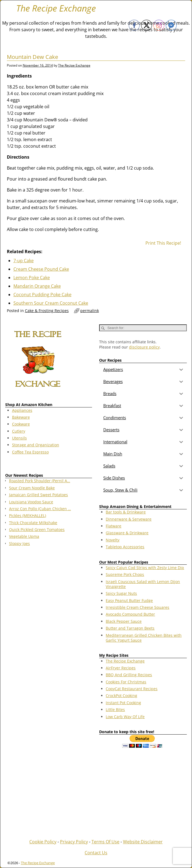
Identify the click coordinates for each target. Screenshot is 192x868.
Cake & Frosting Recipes (47, 311)
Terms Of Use (105, 842)
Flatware (114, 526)
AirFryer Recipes (121, 668)
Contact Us (96, 853)
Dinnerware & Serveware (129, 519)
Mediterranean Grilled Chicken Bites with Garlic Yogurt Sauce (144, 638)
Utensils (19, 438)
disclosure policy (144, 347)
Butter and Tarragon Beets (130, 628)
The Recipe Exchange (56, 8)
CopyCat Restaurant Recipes (132, 689)
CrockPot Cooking (121, 696)
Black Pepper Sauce (124, 621)
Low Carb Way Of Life (125, 717)
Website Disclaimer (143, 842)
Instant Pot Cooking (123, 703)
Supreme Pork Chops (125, 574)
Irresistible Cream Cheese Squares (137, 607)
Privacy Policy (74, 842)
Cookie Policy (43, 842)
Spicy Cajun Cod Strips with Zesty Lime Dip (145, 568)
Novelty (113, 540)
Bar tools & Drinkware (126, 512)
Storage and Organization (36, 445)
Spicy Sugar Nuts (121, 593)
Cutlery (19, 431)
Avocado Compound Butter (130, 614)
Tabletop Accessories (125, 547)
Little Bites (115, 709)
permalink (90, 311)
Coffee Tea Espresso (30, 452)
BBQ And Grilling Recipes (129, 675)
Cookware (21, 424)
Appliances (22, 410)
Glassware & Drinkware (127, 533)
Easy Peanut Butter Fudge (129, 600)
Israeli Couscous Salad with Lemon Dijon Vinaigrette (143, 584)
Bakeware (21, 417)
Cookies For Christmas (126, 682)
